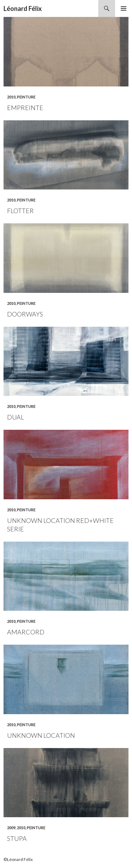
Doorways (25, 314)
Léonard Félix (23, 8)
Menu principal (124, 8)
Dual (15, 417)
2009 (11, 828)
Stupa (17, 838)
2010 (11, 97)
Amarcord (26, 632)
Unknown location (41, 735)
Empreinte (25, 108)
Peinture (26, 97)
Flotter (20, 211)
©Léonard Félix (18, 859)
